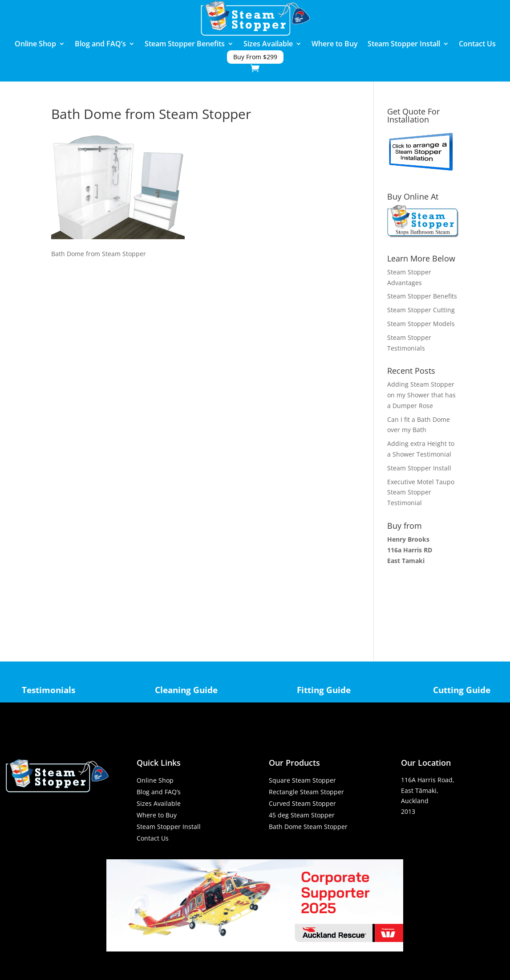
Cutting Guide (462, 690)
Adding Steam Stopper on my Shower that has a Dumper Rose (421, 395)
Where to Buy (335, 45)
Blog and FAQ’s (100, 45)
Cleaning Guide (186, 690)
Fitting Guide (324, 690)
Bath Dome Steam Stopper (308, 827)
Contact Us (477, 45)
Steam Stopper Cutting (421, 310)
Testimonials (49, 690)
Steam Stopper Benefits (185, 45)
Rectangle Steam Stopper (306, 792)
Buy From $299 (255, 57)
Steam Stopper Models (421, 324)
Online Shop (35, 45)
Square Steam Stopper (302, 780)
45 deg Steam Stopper (302, 815)
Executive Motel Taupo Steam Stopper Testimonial (421, 492)
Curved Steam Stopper (302, 803)
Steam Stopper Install (404, 45)
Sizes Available (268, 45)
